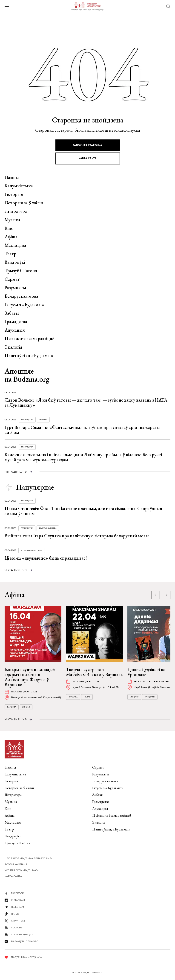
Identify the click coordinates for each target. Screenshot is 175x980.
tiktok (15, 914)
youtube (17, 928)
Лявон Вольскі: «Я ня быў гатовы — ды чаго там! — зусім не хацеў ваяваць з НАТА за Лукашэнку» (86, 403)
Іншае (87, 697)
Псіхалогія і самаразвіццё (29, 339)
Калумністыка (19, 186)
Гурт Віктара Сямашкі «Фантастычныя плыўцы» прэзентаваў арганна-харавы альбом (82, 430)
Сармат (12, 279)
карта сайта (88, 158)
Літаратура (16, 211)
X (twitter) (18, 921)
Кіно (9, 228)
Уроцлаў (134, 697)
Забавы (12, 313)
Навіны (12, 177)
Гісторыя (14, 194)
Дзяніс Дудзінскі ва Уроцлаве (146, 672)
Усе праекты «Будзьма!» (21, 870)
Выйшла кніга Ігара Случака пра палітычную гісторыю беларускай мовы (77, 536)
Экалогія (13, 347)
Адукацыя (15, 330)
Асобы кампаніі (16, 864)
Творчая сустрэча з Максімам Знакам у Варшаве (94, 672)
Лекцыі (26, 707)
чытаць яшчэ (16, 472)
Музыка (12, 220)
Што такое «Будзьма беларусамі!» (28, 858)
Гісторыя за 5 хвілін (24, 203)
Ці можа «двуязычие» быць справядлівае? (46, 558)
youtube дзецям (22, 934)
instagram (18, 900)
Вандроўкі (15, 262)
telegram (17, 907)
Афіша (11, 237)
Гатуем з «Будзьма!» (24, 305)
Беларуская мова (21, 296)
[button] (166, 595)
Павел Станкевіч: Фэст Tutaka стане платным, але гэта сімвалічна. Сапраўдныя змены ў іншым (83, 511)
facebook (17, 893)
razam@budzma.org (25, 941)
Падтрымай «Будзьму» (27, 957)
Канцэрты (150, 697)
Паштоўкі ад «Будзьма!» (29, 355)
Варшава (12, 707)
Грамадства (16, 322)
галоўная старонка (87, 145)
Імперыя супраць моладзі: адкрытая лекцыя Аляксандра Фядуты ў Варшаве (30, 677)
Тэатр (10, 254)
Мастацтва (15, 245)
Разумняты (15, 288)
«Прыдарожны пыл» (32, 550)
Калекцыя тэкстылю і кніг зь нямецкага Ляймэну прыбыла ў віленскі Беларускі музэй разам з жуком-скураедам (83, 457)
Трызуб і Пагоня (21, 271)
